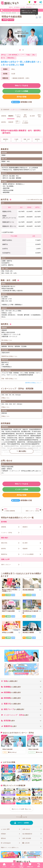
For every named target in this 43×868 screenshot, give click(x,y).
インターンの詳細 (21, 91)
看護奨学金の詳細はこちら (9, 356)
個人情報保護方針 (27, 834)
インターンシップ (15, 110)
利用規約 (3, 834)
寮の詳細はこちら (7, 340)
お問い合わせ (26, 829)
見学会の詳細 (21, 97)
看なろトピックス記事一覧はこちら (21, 809)
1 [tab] (20, 50)
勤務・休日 (27, 139)
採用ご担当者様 (27, 838)
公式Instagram (7, 843)
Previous (2, 36)
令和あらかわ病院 (8, 632)
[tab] (21, 681)
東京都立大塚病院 (28, 632)
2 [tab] (23, 50)
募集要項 (6, 139)
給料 (17, 139)
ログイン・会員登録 (23, 823)
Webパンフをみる (21, 86)
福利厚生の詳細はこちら (32, 383)
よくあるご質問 (5, 829)
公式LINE (27, 843)
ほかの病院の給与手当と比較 (35, 200)
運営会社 (3, 838)
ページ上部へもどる (21, 817)
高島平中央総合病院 (8, 611)
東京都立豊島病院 (28, 590)
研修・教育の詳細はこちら (9, 379)
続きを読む (23, 451)
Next (41, 36)
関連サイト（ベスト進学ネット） (10, 848)
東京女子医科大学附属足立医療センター (10, 590)
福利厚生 (37, 139)
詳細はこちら (5, 398)
